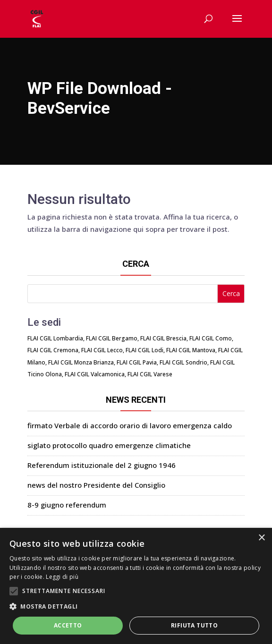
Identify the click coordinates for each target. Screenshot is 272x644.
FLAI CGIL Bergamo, (112, 338)
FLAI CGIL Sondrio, (184, 362)
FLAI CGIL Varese (150, 374)
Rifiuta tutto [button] (194, 625)
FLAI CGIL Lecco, (103, 350)
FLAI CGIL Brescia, (164, 338)
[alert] (136, 586)
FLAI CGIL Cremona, (54, 350)
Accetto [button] (68, 625)
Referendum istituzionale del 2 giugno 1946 (102, 465)
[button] (136, 607)
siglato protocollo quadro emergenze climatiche (109, 445)
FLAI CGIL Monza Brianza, (82, 362)
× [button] (261, 538)
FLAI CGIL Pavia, (137, 362)
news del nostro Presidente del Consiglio (96, 485)
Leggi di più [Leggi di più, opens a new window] (62, 577)
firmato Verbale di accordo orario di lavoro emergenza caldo (130, 425)
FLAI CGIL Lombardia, (56, 338)
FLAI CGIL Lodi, (145, 350)
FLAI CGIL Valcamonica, (95, 374)
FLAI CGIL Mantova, (191, 350)
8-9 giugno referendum (67, 505)
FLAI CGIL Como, (211, 338)
